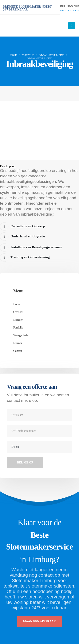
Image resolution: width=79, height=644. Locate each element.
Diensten (18, 320)
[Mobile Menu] (72, 26)
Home (17, 304)
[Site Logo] (23, 26)
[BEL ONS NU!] (70, 8)
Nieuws (17, 343)
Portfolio (18, 328)
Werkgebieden (21, 335)
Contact (18, 351)
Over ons (18, 312)
